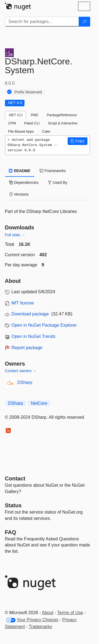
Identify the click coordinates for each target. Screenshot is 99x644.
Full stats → (15, 235)
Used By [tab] (58, 183)
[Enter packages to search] (42, 22)
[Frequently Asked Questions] (11, 532)
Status (13, 505)
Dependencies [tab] (24, 183)
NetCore (39, 403)
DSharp (25, 382)
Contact (15, 478)
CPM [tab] (12, 123)
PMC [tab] (35, 115)
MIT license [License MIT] (23, 303)
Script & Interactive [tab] (63, 123)
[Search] (84, 22)
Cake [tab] (46, 131)
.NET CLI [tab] (15, 115)
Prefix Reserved (28, 92)
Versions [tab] (19, 194)
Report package (27, 348)
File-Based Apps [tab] (21, 131)
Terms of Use (70, 613)
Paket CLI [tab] (32, 123)
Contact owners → (21, 371)
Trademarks (40, 627)
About (48, 613)
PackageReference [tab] (62, 115)
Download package (30, 314)
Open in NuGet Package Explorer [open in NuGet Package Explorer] (44, 325)
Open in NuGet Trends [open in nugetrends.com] (34, 336)
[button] (78, 141)
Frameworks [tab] (53, 171)
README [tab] (20, 171)
